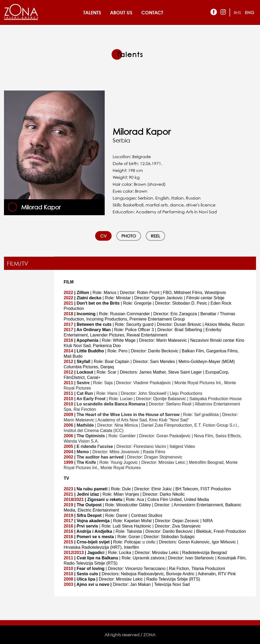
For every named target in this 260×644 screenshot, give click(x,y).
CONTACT (152, 12)
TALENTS (92, 12)
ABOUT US (121, 12)
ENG (250, 12)
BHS (237, 12)
